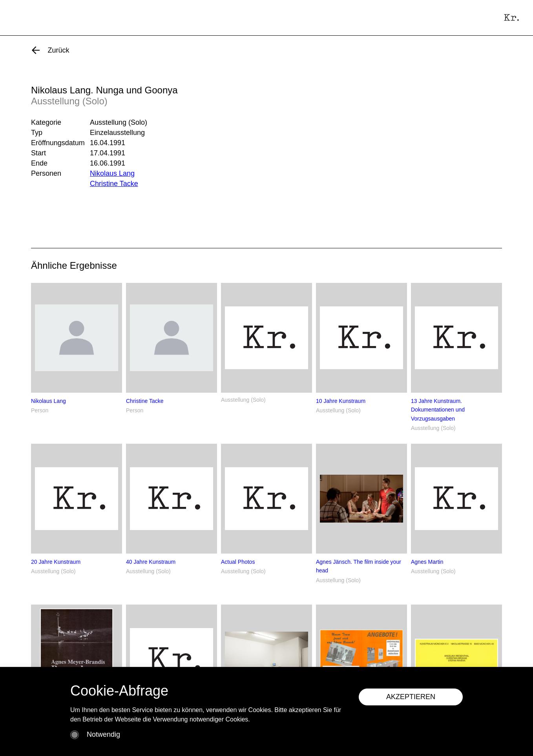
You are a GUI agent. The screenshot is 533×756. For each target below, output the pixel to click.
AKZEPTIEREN (411, 697)
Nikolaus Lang (112, 173)
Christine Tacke (114, 184)
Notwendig (103, 734)
